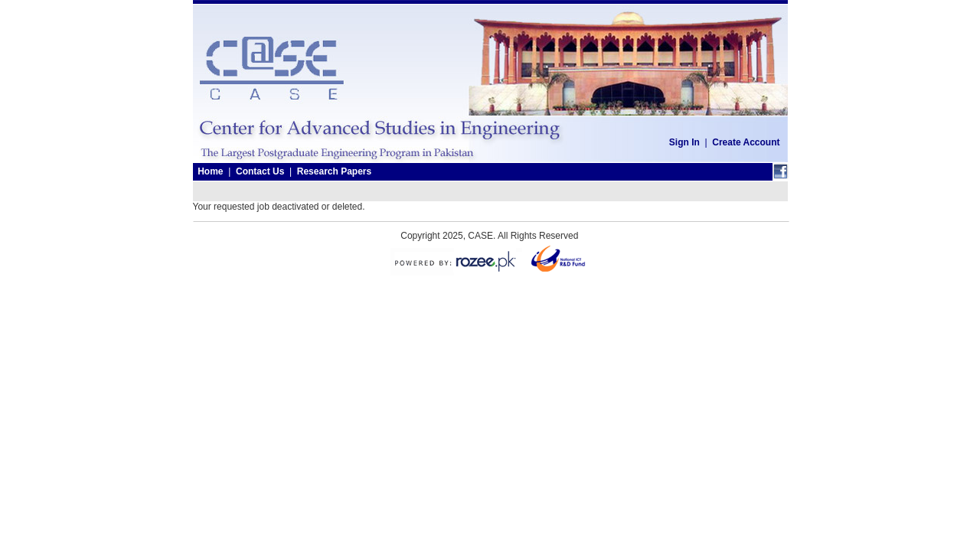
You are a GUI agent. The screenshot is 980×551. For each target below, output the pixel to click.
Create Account (746, 142)
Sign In (684, 142)
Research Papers (334, 171)
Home (210, 171)
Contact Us (260, 171)
